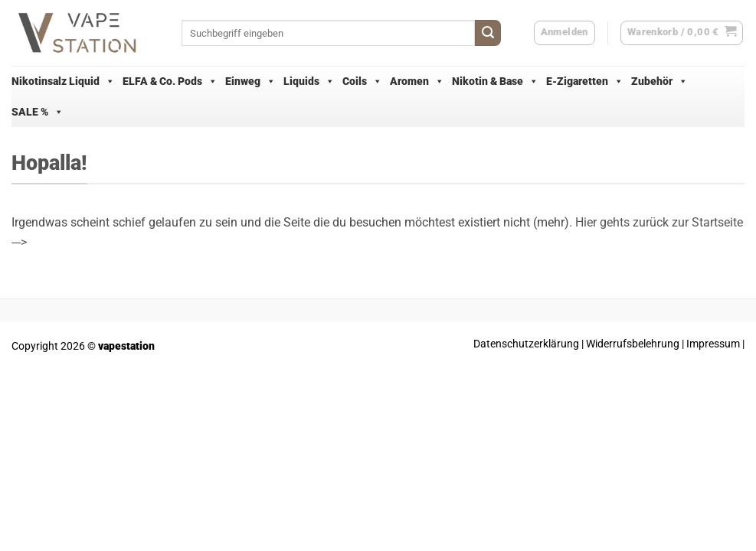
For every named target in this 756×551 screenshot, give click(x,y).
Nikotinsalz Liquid (63, 81)
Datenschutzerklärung (526, 344)
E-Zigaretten (585, 81)
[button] (682, 33)
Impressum (713, 344)
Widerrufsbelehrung (633, 344)
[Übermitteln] (488, 33)
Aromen (417, 81)
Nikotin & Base (495, 81)
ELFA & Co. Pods (170, 81)
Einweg (250, 81)
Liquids (309, 81)
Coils (362, 81)
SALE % (38, 112)
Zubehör (659, 81)
